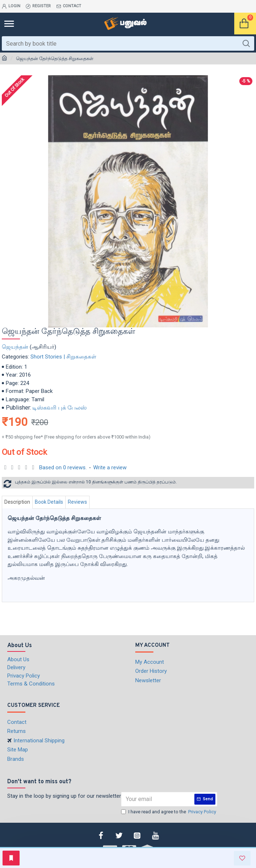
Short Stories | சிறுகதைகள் (63, 357)
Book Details (49, 502)
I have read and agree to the (169, 812)
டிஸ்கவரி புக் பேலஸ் (59, 408)
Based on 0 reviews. (63, 467)
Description (17, 502)
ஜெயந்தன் (15, 347)
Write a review (110, 467)
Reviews (77, 502)
